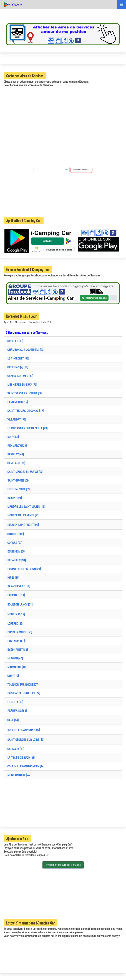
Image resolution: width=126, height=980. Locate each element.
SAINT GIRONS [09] (18, 481)
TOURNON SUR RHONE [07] (22, 685)
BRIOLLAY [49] (15, 454)
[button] (121, 5)
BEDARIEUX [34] (16, 560)
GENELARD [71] (15, 463)
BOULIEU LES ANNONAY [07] (23, 730)
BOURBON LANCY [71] (19, 605)
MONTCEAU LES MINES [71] (23, 515)
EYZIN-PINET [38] (17, 650)
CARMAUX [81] (15, 749)
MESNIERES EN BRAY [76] (21, 385)
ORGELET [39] (14, 341)
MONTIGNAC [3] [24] (18, 775)
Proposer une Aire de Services (63, 865)
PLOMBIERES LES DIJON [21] (23, 569)
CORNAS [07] (14, 543)
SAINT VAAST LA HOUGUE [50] (24, 393)
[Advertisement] (63, 195)
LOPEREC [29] (14, 624)
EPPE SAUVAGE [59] (18, 489)
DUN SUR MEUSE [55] (19, 632)
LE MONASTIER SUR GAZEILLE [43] (27, 428)
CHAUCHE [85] (15, 534)
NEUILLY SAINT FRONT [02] (22, 525)
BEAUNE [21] (14, 498)
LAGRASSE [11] (15, 595)
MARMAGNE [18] (16, 667)
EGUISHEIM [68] (16, 552)
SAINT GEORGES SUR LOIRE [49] (25, 740)
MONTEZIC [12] (15, 614)
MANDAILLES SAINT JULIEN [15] (25, 507)
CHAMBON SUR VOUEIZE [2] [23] (25, 350)
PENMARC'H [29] (16, 446)
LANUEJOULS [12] (17, 402)
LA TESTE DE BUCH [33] (20, 758)
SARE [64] (12, 720)
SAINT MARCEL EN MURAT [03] (25, 472)
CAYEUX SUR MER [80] (19, 376)
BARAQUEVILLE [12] (18, 586)
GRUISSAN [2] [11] (17, 367)
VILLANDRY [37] (16, 420)
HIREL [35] (13, 578)
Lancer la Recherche (81, 170)
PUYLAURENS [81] (17, 641)
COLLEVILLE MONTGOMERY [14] (25, 766)
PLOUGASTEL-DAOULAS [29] (23, 693)
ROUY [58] (12, 437)
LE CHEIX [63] (14, 702)
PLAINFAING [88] (16, 711)
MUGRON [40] (14, 658)
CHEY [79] (12, 676)
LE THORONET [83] (17, 359)
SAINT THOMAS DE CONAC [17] (25, 411)
